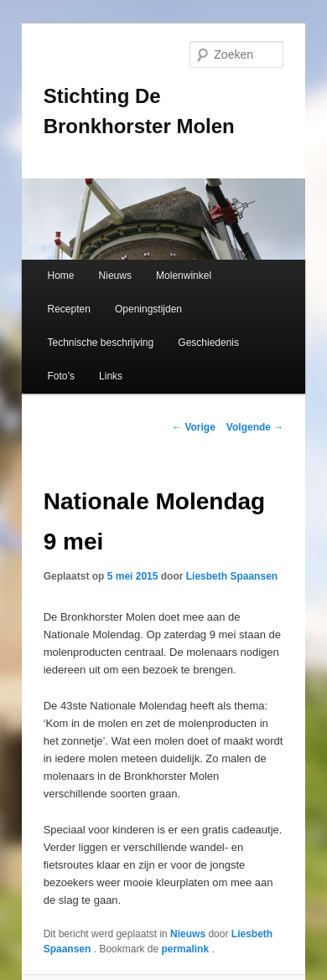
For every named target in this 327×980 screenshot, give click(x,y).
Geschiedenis (208, 343)
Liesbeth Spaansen (232, 576)
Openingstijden (148, 309)
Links (111, 376)
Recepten (68, 309)
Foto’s (60, 376)
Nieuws (115, 276)
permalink (186, 949)
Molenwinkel (184, 276)
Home (60, 276)
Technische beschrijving (100, 343)
